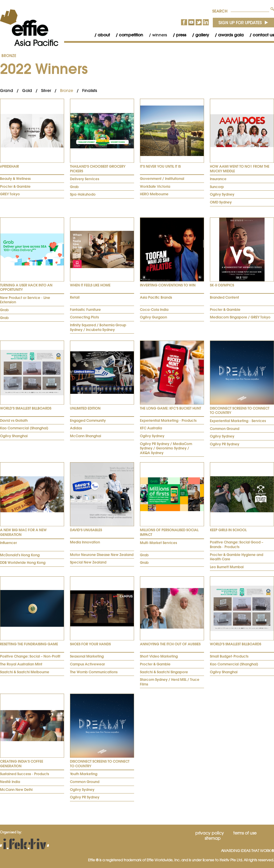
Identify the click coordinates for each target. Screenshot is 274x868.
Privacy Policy (210, 833)
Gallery (202, 35)
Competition (131, 35)
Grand (7, 91)
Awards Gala (231, 35)
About (104, 35)
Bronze (9, 56)
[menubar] (181, 35)
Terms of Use (245, 833)
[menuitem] (99, 35)
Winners (160, 35)
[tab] (32, 148)
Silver (46, 91)
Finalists (90, 91)
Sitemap (213, 838)
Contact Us (263, 35)
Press (181, 35)
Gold (27, 91)
